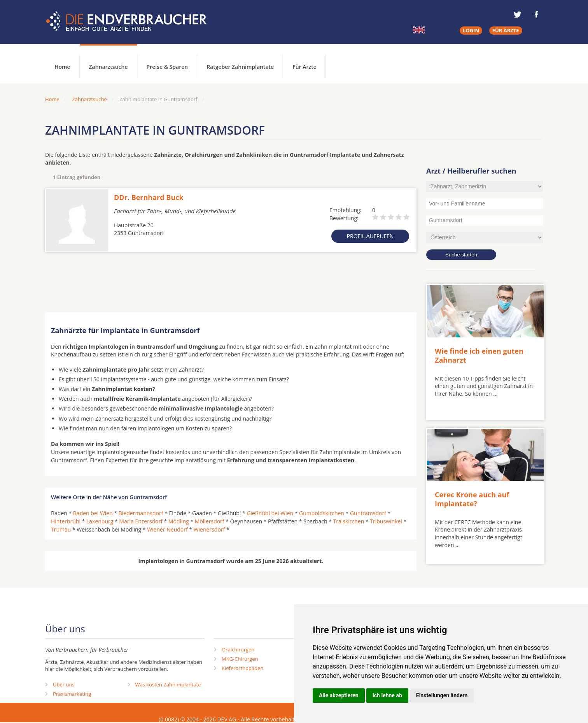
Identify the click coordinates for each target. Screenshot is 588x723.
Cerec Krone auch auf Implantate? (472, 499)
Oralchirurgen (238, 649)
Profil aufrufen (370, 236)
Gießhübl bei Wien (270, 513)
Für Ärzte (304, 67)
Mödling (179, 521)
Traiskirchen (349, 521)
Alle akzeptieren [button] (339, 695)
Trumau (61, 529)
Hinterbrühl (66, 521)
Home (52, 99)
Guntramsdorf (368, 513)
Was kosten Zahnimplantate (168, 684)
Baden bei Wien (93, 513)
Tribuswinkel (386, 521)
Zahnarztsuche (108, 67)
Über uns (64, 684)
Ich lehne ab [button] (387, 695)
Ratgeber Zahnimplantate (240, 67)
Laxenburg (100, 521)
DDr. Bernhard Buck (149, 197)
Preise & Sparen (167, 67)
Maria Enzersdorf (141, 521)
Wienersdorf (209, 529)
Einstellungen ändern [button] (442, 695)
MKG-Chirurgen (240, 659)
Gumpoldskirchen (322, 513)
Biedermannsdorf (141, 513)
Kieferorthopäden (243, 668)
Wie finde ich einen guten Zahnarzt (479, 355)
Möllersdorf (210, 521)
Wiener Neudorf (167, 529)
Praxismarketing (72, 694)
